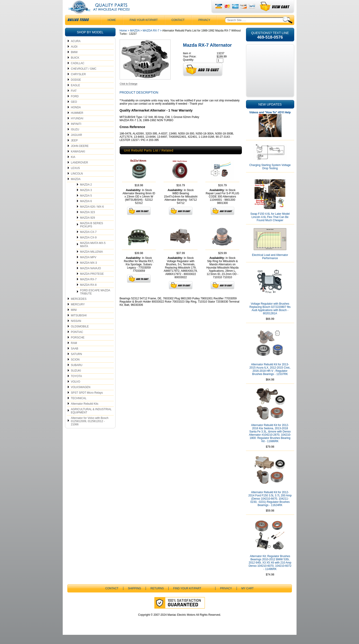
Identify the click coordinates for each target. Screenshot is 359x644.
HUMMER (77, 122)
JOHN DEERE (80, 155)
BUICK (75, 67)
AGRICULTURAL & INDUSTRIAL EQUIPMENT (91, 420)
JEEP (74, 150)
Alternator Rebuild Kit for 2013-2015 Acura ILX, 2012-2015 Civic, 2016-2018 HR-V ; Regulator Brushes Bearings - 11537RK (270, 378)
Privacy (204, 29)
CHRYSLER (78, 83)
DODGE (76, 89)
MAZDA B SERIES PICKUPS (92, 234)
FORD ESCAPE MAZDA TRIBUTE (95, 301)
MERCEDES (79, 308)
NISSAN (76, 330)
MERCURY (78, 314)
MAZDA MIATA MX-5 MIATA (93, 254)
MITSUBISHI (79, 325)
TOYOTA (76, 385)
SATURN (76, 363)
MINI (74, 319)
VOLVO (76, 391)
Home (123, 40)
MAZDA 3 (86, 199)
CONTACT (178, 29)
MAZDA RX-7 (88, 289)
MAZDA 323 (88, 221)
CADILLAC (78, 72)
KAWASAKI (78, 161)
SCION (75, 369)
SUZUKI (76, 380)
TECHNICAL (79, 407)
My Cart (248, 598)
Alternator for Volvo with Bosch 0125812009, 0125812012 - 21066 (90, 430)
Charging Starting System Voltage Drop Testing (270, 176)
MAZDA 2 (86, 194)
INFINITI (76, 133)
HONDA (76, 117)
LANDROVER (80, 172)
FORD (75, 106)
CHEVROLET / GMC (84, 78)
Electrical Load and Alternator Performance (270, 266)
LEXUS (75, 177)
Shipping (134, 598)
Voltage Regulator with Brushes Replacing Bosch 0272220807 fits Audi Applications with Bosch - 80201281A (270, 318)
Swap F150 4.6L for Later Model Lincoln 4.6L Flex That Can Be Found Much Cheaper (270, 226)
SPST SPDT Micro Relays (87, 402)
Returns (157, 598)
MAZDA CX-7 (88, 241)
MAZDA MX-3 (89, 272)
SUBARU (77, 374)
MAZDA (76, 188)
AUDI (74, 56)
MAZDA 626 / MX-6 (92, 216)
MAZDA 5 (86, 205)
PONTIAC (77, 341)
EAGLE (76, 94)
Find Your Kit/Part (144, 29)
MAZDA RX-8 (88, 294)
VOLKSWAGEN (81, 396)
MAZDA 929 (88, 227)
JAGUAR (77, 144)
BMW (74, 61)
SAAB (75, 358)
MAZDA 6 (86, 210)
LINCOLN (77, 183)
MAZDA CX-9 (88, 247)
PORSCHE (78, 347)
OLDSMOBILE (80, 336)
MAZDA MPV (88, 266)
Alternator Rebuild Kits (85, 413)
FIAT (74, 100)
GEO (74, 111)
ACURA (76, 50)
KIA (73, 166)
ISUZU (75, 139)
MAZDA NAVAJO (91, 278)
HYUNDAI (77, 128)
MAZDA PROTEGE (92, 283)
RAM (74, 352)
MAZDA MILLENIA (92, 261)
